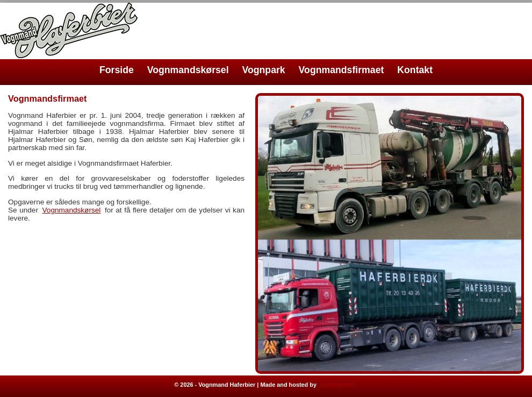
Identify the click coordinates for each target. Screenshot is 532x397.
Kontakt (415, 70)
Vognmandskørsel (188, 70)
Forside (117, 70)
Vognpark (264, 70)
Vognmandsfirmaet (342, 70)
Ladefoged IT (338, 385)
